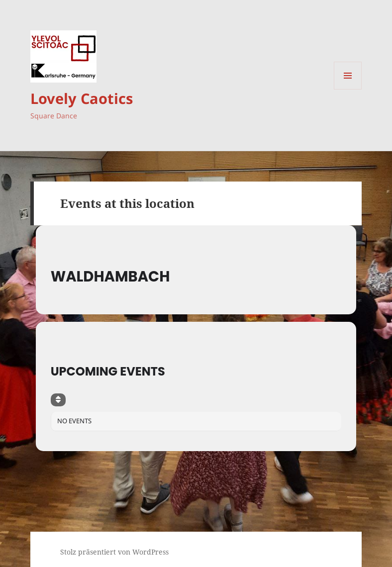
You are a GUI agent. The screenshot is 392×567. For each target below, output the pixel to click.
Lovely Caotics (82, 98)
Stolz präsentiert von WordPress (114, 552)
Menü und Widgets (348, 89)
